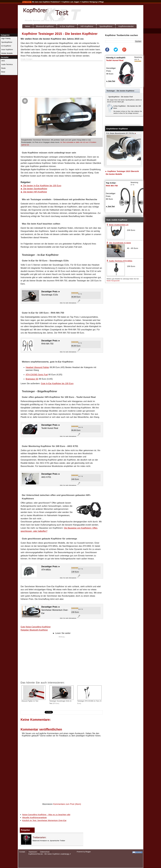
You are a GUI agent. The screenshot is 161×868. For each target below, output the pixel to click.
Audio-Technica (7, 64)
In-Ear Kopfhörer (67, 26)
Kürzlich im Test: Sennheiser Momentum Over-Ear (44, 820)
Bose (3, 72)
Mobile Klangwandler (113, 281)
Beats (3, 68)
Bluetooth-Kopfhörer (45, 26)
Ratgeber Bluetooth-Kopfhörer (34, 630)
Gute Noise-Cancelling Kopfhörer (36, 627)
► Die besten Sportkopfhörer (34, 189)
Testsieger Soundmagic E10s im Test (61, 695)
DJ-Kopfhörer (6, 46)
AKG (3, 61)
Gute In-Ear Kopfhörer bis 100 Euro (57, 384)
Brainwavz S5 (32, 379)
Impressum (33, 852)
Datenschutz (45, 852)
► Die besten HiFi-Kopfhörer (34, 192)
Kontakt (22, 852)
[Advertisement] (62, 79)
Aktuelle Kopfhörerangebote (35, 817)
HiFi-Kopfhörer (87, 26)
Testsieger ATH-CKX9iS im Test (90, 695)
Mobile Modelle (7, 53)
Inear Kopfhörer (7, 50)
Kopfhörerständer (126, 26)
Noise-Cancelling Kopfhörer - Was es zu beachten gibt (46, 815)
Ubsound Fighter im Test (34, 694)
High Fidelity (6, 38)
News (28, 26)
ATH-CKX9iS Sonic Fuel (37, 375)
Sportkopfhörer (106, 26)
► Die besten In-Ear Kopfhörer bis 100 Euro (41, 186)
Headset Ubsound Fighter (37, 367)
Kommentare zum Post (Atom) (67, 804)
